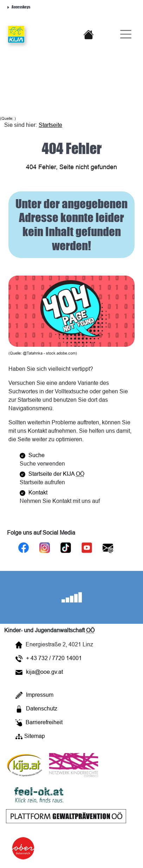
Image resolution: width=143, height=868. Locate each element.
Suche (32, 455)
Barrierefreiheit (39, 723)
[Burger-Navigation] (123, 34)
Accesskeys (18, 7)
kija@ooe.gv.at (39, 672)
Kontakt (34, 492)
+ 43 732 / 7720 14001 (49, 658)
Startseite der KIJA (52, 474)
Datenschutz (36, 709)
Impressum (34, 695)
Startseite (50, 125)
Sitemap (30, 736)
